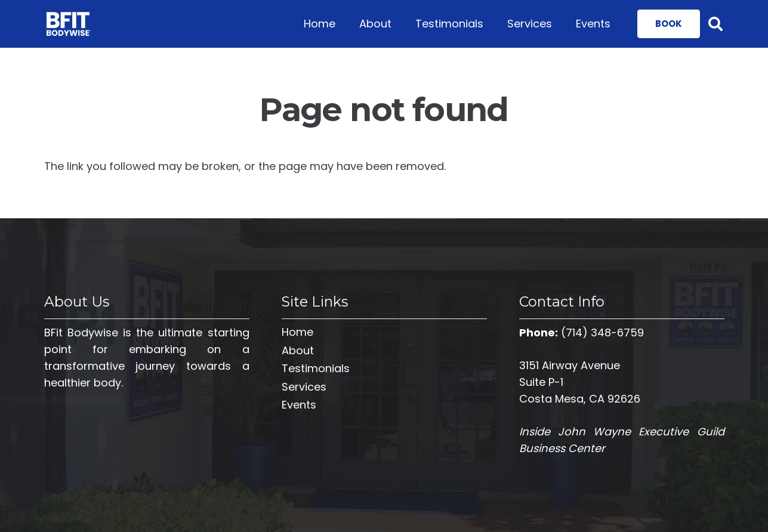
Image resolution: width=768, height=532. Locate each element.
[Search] (716, 24)
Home (297, 332)
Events (299, 405)
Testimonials (316, 368)
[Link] (68, 24)
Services (304, 387)
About (298, 350)
